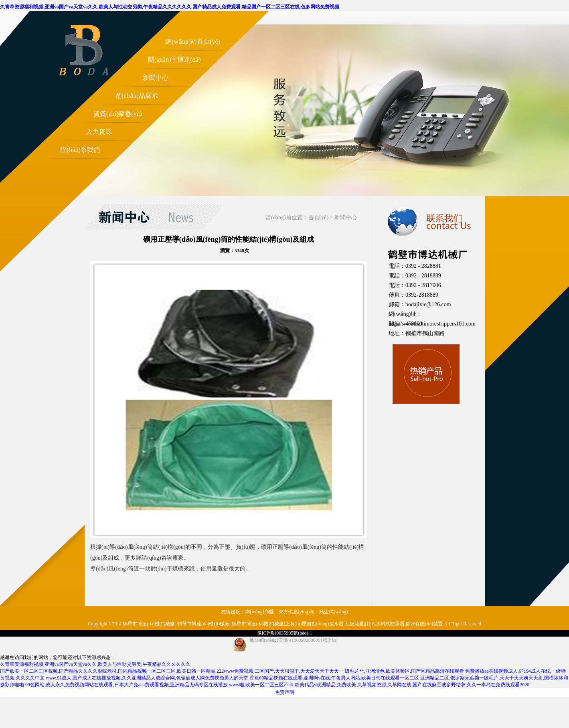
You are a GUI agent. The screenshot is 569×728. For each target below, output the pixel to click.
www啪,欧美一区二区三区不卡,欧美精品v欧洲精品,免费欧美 (293, 685)
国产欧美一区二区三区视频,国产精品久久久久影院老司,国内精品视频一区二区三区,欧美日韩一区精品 (108, 671)
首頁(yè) (319, 217)
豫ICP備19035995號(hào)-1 (285, 633)
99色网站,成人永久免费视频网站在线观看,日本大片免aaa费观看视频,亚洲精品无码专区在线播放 (127, 685)
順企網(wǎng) (334, 612)
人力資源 (99, 132)
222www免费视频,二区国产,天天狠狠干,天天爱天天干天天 (278, 671)
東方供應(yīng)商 (297, 612)
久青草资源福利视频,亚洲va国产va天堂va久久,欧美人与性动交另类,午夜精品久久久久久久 (95, 664)
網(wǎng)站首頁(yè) (193, 41)
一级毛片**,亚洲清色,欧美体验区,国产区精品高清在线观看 (402, 671)
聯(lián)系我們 (80, 150)
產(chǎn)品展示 (137, 96)
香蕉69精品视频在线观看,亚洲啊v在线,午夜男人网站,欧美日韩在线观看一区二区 (334, 678)
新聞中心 (156, 78)
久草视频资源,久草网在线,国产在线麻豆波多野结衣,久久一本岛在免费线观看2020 (443, 685)
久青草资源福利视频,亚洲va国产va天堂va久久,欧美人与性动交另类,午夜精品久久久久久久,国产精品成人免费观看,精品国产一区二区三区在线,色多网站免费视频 (170, 7)
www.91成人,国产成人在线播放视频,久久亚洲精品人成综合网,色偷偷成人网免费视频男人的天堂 (147, 678)
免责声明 (285, 692)
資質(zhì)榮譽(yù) (118, 114)
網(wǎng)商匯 (259, 612)
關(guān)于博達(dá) (174, 60)
